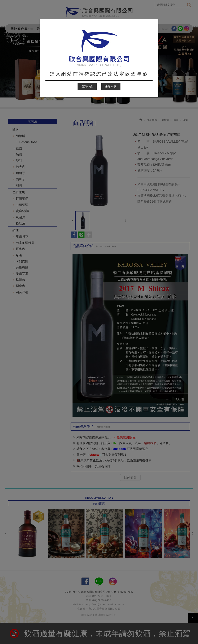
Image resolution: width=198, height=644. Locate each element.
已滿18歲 (87, 86)
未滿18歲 (111, 86)
